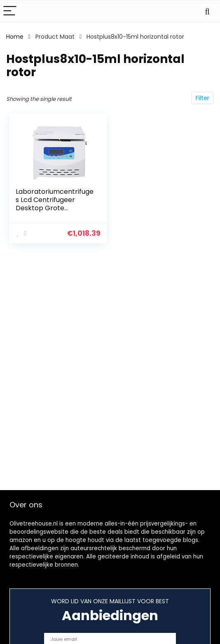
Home (15, 37)
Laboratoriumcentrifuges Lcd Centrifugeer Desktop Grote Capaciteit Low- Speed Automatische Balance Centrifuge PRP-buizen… (55, 212)
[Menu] (10, 11)
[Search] (207, 11)
